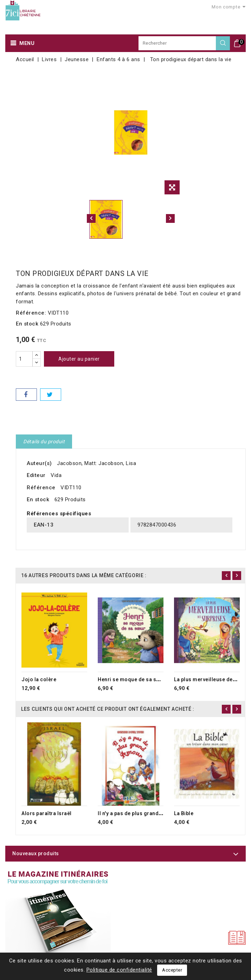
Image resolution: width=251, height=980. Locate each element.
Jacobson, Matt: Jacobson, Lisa (96, 463)
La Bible (184, 813)
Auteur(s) (39, 463)
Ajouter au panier (79, 359)
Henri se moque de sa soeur (133, 679)
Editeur (36, 475)
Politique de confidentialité (119, 970)
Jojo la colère (39, 679)
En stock (27, 324)
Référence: (31, 313)
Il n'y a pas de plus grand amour (137, 813)
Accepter (172, 970)
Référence (41, 488)
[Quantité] (24, 359)
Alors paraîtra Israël (47, 813)
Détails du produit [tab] (44, 441)
